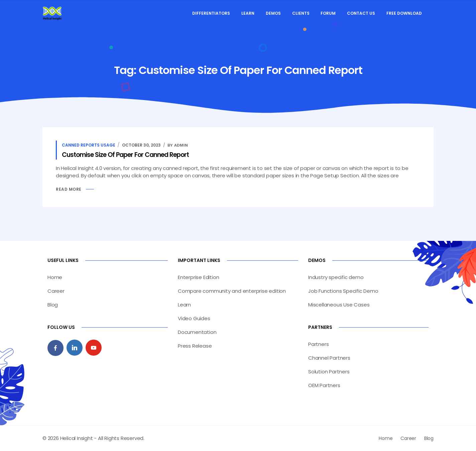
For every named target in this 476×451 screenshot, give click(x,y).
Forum (328, 13)
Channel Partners (329, 358)
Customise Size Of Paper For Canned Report (125, 155)
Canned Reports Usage (89, 145)
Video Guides (194, 318)
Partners (318, 344)
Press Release (195, 346)
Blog (53, 305)
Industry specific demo (336, 277)
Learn (248, 13)
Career (56, 291)
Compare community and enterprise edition (232, 291)
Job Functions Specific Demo (343, 291)
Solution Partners (329, 372)
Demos (273, 13)
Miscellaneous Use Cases (339, 305)
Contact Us (361, 13)
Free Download (404, 13)
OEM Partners (324, 385)
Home (55, 277)
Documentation (197, 332)
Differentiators (211, 13)
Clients (301, 13)
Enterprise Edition (198, 277)
